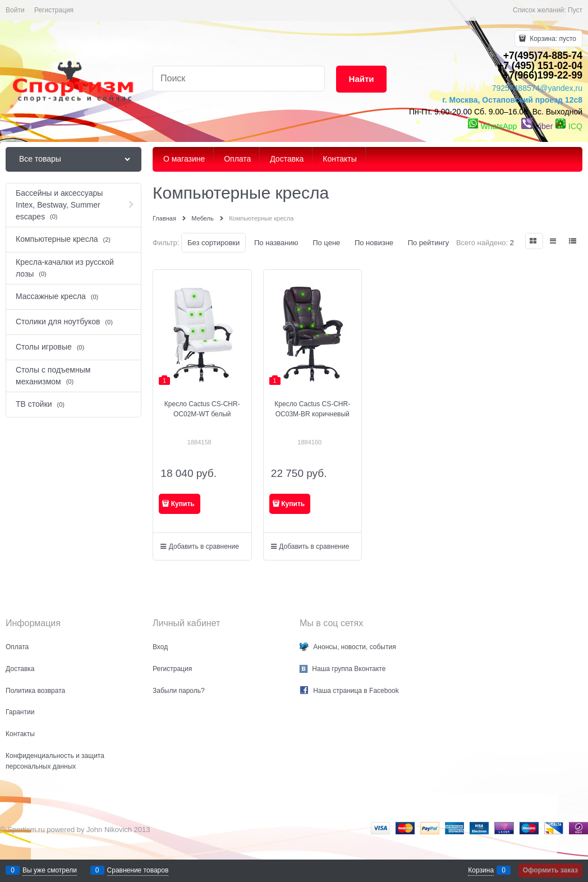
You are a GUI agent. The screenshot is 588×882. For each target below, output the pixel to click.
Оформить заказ (550, 870)
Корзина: (552, 39)
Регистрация (54, 10)
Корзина (481, 870)
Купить (183, 504)
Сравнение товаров (138, 870)
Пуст (575, 10)
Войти (15, 10)
